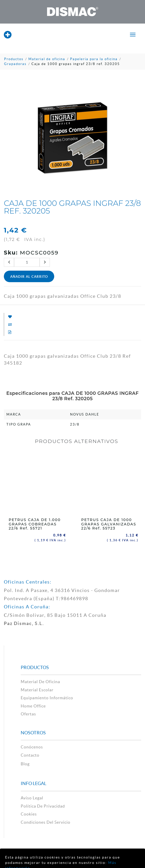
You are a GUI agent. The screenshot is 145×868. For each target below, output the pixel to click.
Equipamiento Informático (47, 697)
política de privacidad (43, 805)
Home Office (33, 705)
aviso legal (32, 797)
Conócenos (32, 746)
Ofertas (28, 713)
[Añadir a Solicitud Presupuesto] (8, 332)
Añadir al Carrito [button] (29, 277)
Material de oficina (47, 59)
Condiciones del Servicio (46, 821)
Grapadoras (15, 64)
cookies (29, 813)
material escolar (37, 689)
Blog (25, 763)
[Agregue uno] (45, 262)
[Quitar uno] (9, 262)
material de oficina (40, 681)
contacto (30, 754)
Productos (14, 59)
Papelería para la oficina (94, 59)
